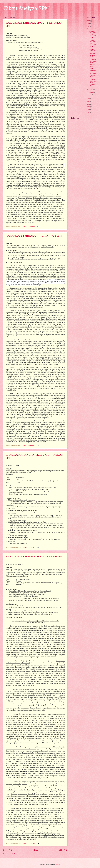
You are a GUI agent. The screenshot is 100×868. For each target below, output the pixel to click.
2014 (89, 98)
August (91, 92)
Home (36, 850)
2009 (89, 112)
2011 (89, 107)
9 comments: (31, 446)
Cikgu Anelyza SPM (27, 8)
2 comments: (32, 843)
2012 (89, 104)
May (90, 95)
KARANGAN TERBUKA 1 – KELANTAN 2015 (34, 236)
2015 (89, 26)
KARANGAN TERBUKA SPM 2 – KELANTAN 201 (92, 34)
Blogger (58, 864)
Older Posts (63, 850)
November (92, 29)
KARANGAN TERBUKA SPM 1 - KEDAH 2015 (92, 83)
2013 (89, 101)
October (91, 89)
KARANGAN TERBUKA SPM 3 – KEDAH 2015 (35, 556)
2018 (89, 21)
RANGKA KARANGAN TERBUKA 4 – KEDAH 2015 (93, 53)
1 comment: (32, 547)
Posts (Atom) (14, 854)
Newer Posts (8, 850)
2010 (89, 110)
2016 (89, 24)
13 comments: (32, 227)
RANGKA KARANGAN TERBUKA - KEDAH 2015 (93, 73)
